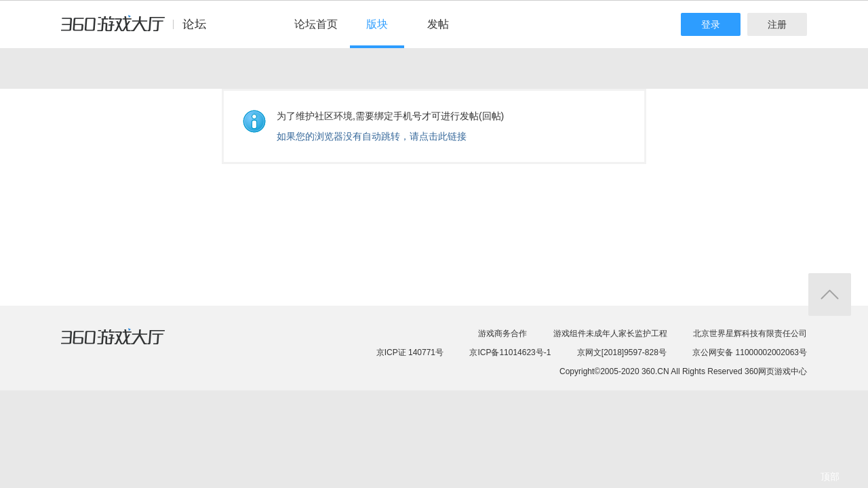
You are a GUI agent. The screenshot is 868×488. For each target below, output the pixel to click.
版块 (377, 24)
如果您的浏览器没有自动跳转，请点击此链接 (372, 136)
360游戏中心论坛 (139, 30)
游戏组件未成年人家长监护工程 (610, 333)
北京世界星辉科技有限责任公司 (750, 333)
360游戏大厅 (127, 345)
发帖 (438, 24)
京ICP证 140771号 (410, 352)
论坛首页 (316, 24)
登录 (711, 24)
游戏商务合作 (502, 333)
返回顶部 (830, 294)
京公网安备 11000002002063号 (750, 352)
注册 (777, 24)
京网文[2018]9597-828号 (622, 352)
